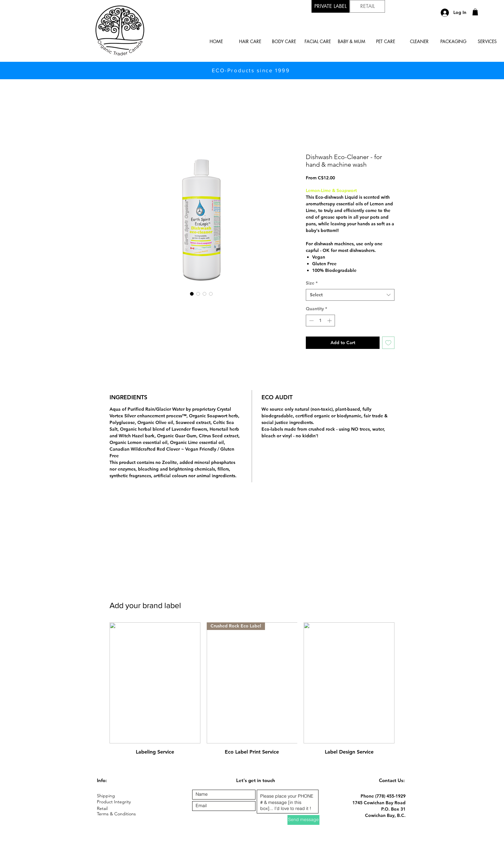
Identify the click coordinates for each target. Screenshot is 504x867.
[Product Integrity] (119, 802)
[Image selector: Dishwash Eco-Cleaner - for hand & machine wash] (192, 294)
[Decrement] (311, 321)
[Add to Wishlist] (388, 343)
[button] (475, 12)
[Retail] (102, 809)
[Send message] (303, 820)
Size (312, 283)
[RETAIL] (367, 6)
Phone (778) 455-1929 (383, 796)
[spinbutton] (320, 321)
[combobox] (350, 295)
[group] (252, 689)
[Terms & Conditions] (119, 814)
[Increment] (330, 321)
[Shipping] (119, 796)
